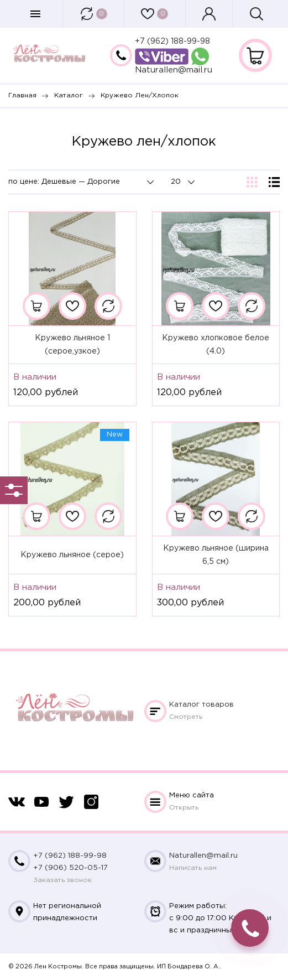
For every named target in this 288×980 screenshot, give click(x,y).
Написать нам (193, 868)
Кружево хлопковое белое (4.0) (216, 345)
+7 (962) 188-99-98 (172, 42)
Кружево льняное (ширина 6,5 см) (216, 555)
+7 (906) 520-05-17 (70, 868)
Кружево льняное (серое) (72, 555)
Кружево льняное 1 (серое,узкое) (72, 345)
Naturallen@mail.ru (174, 70)
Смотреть (186, 717)
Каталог (201, 705)
